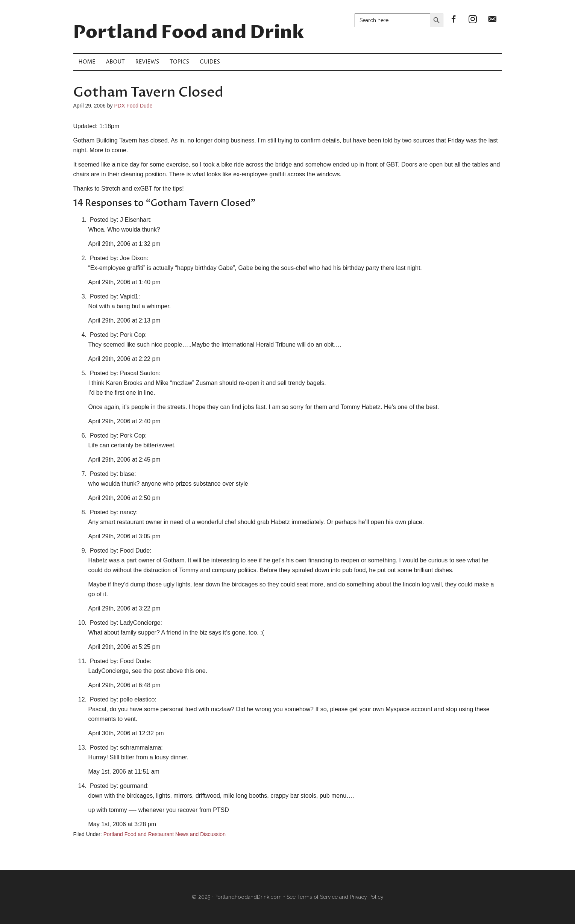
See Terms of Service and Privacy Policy (335, 897)
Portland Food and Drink (189, 33)
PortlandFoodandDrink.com (248, 897)
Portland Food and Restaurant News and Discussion (165, 834)
